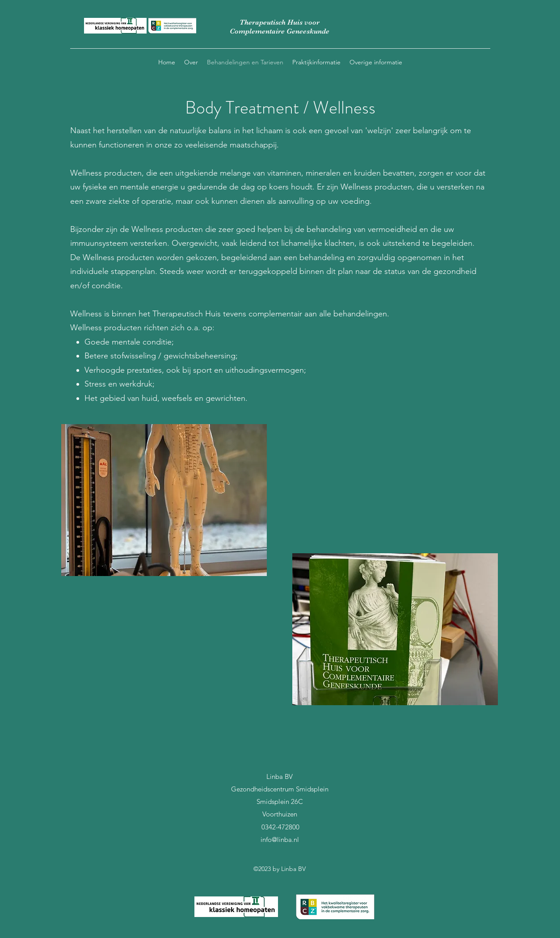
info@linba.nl (280, 839)
